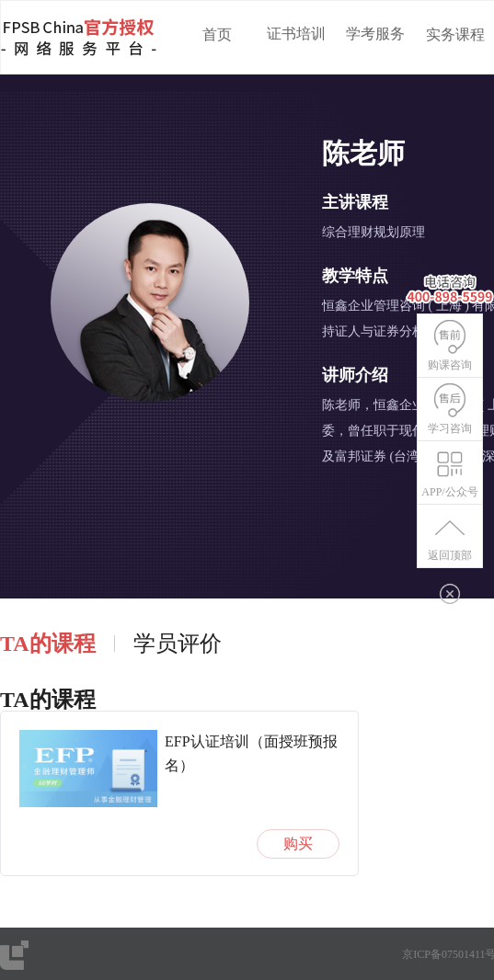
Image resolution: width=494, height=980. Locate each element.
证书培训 (296, 34)
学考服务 (375, 34)
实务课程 (455, 34)
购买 (298, 843)
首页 (217, 34)
